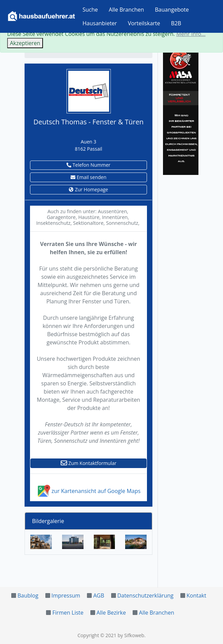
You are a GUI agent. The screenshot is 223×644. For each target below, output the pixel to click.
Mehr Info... (191, 34)
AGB (99, 595)
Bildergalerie (48, 521)
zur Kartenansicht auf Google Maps (88, 491)
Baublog (28, 595)
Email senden (88, 177)
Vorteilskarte (144, 23)
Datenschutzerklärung (145, 595)
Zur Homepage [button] (88, 189)
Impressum (66, 595)
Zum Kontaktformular (89, 463)
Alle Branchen (126, 10)
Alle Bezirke (111, 613)
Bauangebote (172, 10)
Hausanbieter (100, 23)
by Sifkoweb (131, 635)
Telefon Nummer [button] (88, 165)
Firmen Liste (68, 613)
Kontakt (196, 595)
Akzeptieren (25, 43)
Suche (90, 10)
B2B (176, 23)
